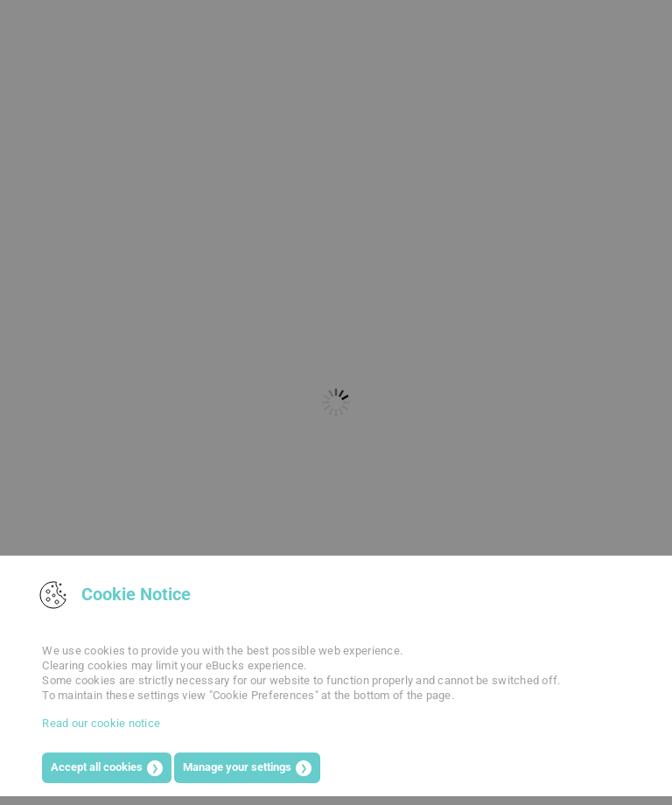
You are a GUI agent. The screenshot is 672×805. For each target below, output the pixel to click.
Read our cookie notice (101, 723)
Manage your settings (237, 767)
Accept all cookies (97, 767)
